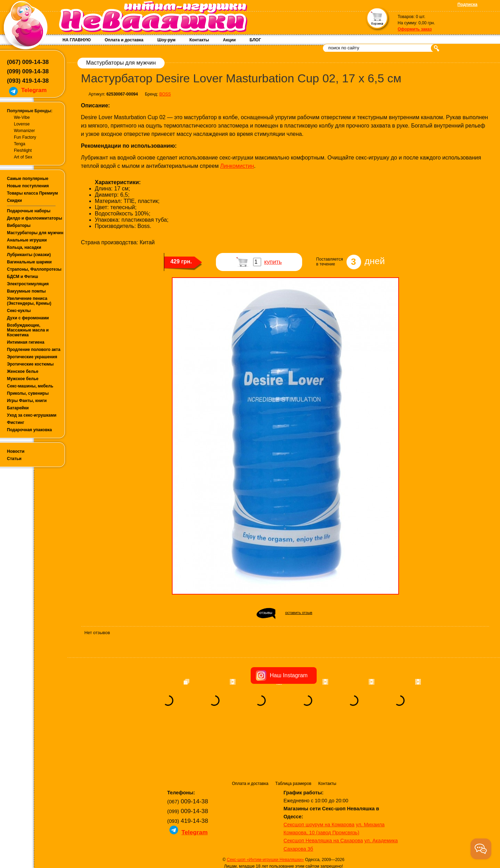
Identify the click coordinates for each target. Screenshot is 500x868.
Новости (16, 451)
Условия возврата (296, 826)
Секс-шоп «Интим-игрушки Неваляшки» (265, 813)
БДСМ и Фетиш (23, 277)
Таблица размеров (293, 737)
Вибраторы (19, 226)
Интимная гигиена (26, 342)
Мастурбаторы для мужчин (35, 233)
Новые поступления (28, 186)
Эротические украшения (32, 357)
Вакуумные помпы (26, 291)
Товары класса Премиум (32, 193)
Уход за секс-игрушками (32, 415)
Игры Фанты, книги (27, 401)
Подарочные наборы (29, 211)
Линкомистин (237, 166)
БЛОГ (255, 40)
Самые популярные (28, 179)
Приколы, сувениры (28, 393)
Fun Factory (25, 137)
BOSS (165, 94)
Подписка (468, 5)
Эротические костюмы (30, 364)
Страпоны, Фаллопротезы (34, 269)
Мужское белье (23, 379)
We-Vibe (22, 117)
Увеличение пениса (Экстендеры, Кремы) (29, 301)
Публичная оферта (335, 826)
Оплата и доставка (124, 40)
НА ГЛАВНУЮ (77, 40)
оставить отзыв (299, 613)
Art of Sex (23, 157)
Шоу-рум (166, 40)
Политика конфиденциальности (245, 826)
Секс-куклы (19, 311)
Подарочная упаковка (30, 430)
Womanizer (24, 131)
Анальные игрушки (27, 240)
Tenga (20, 144)
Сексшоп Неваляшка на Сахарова (323, 794)
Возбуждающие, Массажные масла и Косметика (28, 330)
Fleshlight (23, 150)
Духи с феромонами (28, 318)
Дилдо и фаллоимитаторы (35, 218)
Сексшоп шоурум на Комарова (319, 778)
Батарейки (18, 408)
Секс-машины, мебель (30, 386)
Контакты (199, 40)
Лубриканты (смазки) (29, 255)
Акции (229, 40)
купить (273, 262)
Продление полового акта (34, 350)
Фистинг (16, 423)
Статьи (14, 459)
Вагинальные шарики (29, 262)
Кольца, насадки (24, 247)
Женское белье (23, 371)
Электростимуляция (28, 284)
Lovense (22, 124)
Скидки (14, 200)
